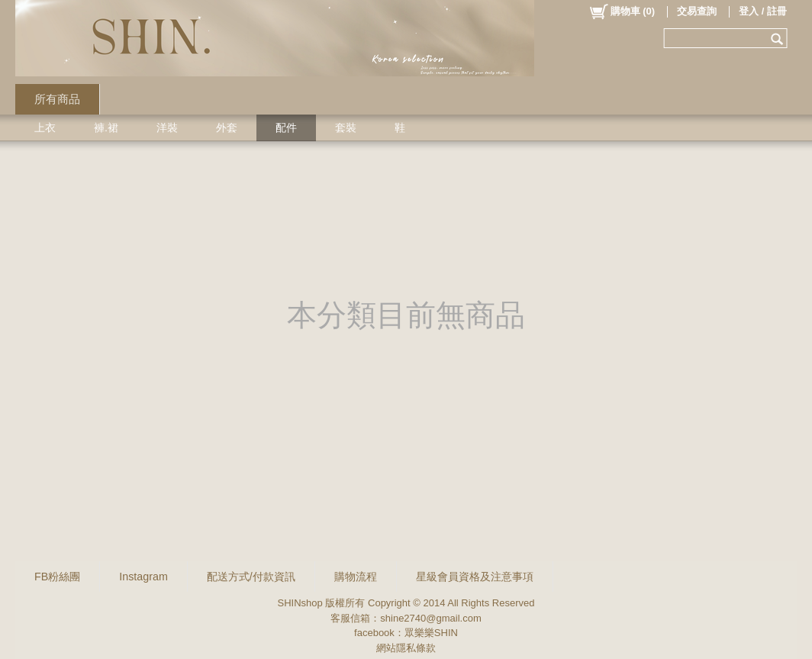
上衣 (45, 128)
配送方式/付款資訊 (251, 577)
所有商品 (57, 99)
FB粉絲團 (57, 577)
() (622, 11)
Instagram (143, 577)
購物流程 (356, 577)
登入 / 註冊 (763, 11)
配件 (286, 128)
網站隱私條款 (406, 648)
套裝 (346, 128)
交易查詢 (697, 11)
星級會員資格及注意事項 (475, 577)
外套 (227, 128)
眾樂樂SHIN (431, 633)
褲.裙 (106, 128)
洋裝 (167, 128)
